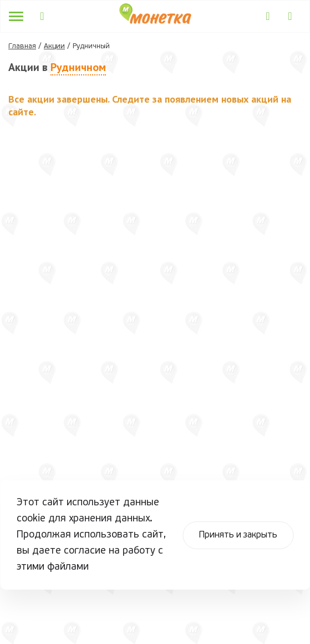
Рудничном (78, 67)
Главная (22, 46)
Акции (54, 46)
